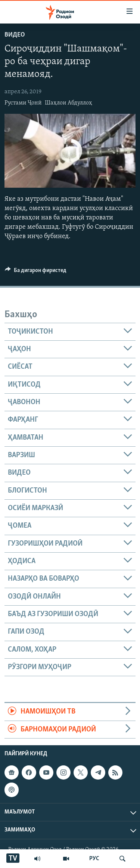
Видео (15, 35)
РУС (94, 859)
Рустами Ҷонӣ (23, 103)
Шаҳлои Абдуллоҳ (69, 103)
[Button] (36, 272)
